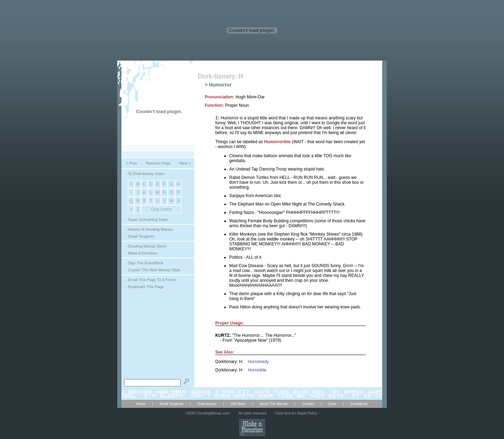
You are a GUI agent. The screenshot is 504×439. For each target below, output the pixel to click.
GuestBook (359, 404)
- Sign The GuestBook (145, 263)
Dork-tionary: (218, 76)
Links (332, 404)
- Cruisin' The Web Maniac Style (153, 270)
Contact (308, 404)
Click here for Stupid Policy (296, 413)
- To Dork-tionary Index (145, 174)
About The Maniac (274, 404)
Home (141, 404)
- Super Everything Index (147, 219)
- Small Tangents (140, 236)
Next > (185, 163)
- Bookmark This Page (145, 287)
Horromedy (258, 362)
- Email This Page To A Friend (151, 280)
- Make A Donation (141, 253)
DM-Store (238, 404)
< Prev (132, 163)
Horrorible (257, 370)
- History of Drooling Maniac (149, 229)
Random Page (158, 163)
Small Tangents (171, 404)
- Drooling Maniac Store (146, 246)
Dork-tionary (207, 404)
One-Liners (161, 209)
